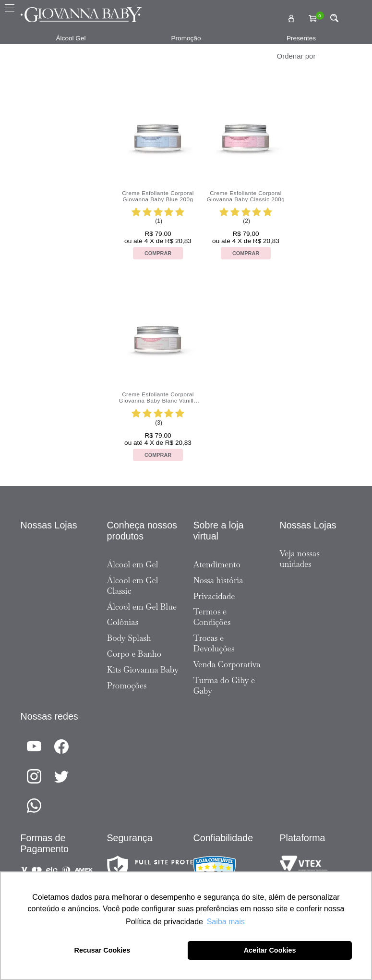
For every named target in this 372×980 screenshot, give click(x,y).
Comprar (158, 253)
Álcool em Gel (133, 564)
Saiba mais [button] (226, 922)
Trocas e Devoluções (214, 643)
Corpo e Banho (134, 654)
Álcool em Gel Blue (142, 607)
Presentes (301, 38)
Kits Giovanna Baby (143, 670)
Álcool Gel (71, 38)
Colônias (123, 622)
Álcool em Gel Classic (133, 586)
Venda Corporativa (227, 664)
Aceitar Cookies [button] (270, 950)
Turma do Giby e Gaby (224, 686)
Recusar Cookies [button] (102, 950)
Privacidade (214, 596)
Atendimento (217, 564)
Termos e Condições (212, 617)
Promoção (186, 38)
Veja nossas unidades (300, 559)
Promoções (127, 686)
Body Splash (129, 638)
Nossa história (218, 580)
